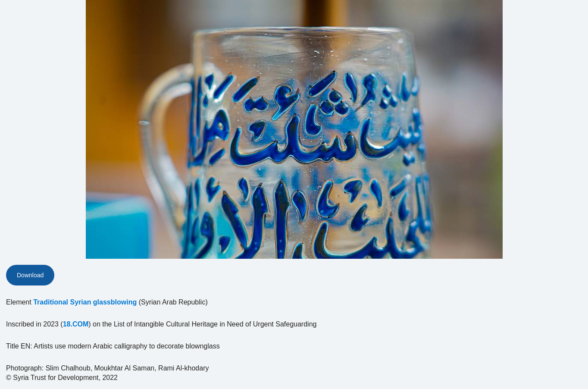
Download (30, 275)
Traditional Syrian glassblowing (85, 302)
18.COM (76, 324)
